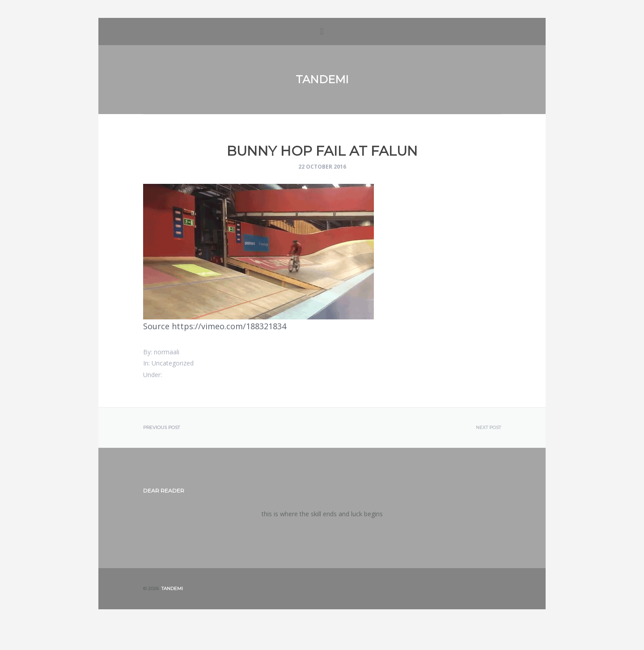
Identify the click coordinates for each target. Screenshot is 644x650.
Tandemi (322, 79)
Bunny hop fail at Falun (322, 151)
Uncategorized (173, 363)
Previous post (161, 428)
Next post (488, 428)
